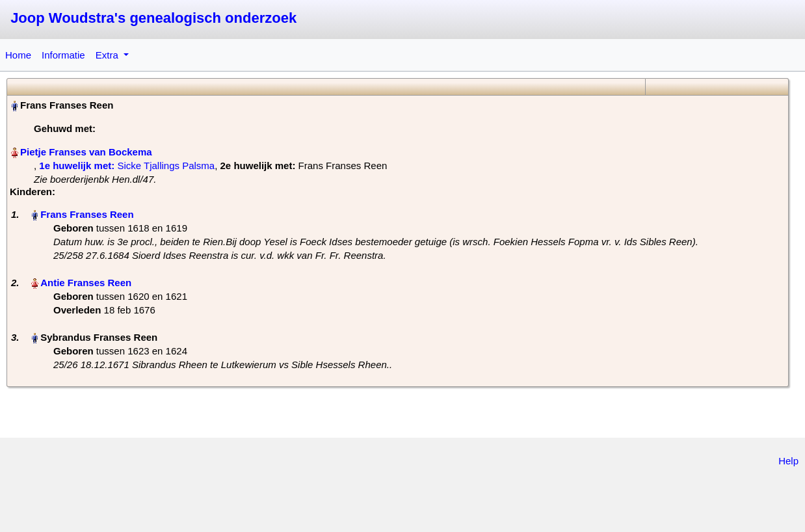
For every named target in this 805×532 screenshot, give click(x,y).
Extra (108, 55)
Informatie (63, 55)
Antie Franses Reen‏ (86, 283)
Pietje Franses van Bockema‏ (86, 152)
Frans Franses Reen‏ (87, 214)
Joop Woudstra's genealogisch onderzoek (153, 18)
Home (18, 55)
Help (788, 461)
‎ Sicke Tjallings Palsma (127, 166)
